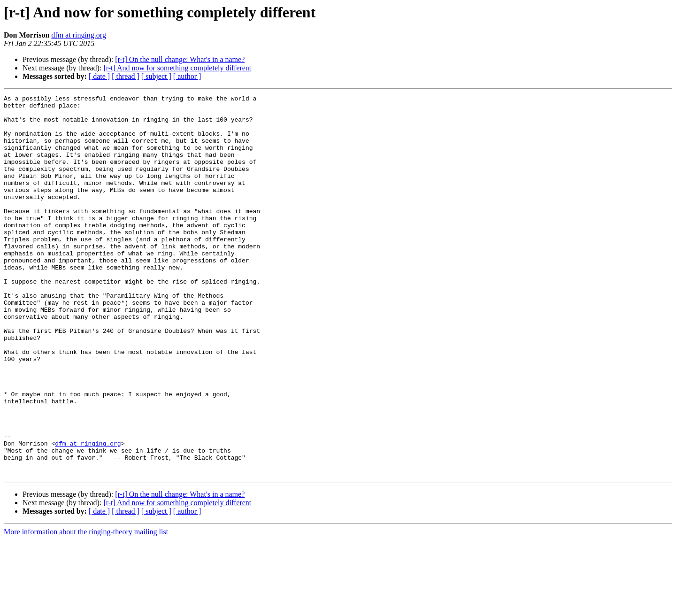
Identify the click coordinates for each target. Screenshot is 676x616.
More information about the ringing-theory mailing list (86, 608)
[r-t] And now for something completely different (177, 68)
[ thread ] (126, 76)
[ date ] (99, 76)
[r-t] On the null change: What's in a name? (180, 59)
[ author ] (187, 76)
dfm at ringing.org (79, 35)
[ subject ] (156, 76)
